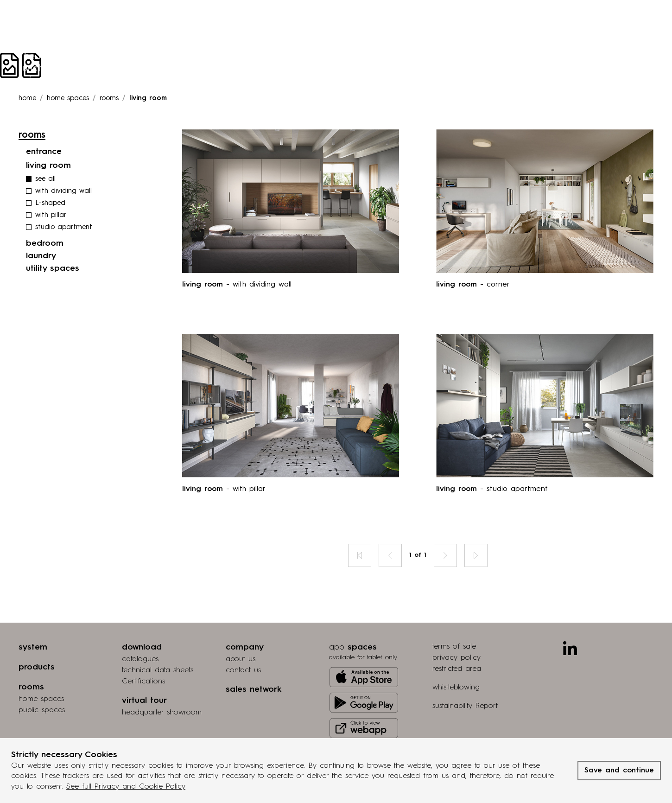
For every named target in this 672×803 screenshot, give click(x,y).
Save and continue (619, 771)
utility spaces (53, 268)
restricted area (457, 669)
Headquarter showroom (162, 713)
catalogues (140, 659)
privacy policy (456, 658)
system (33, 647)
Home (27, 99)
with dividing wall (63, 191)
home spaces (41, 699)
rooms (109, 99)
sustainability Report (465, 706)
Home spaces (68, 99)
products (37, 667)
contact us (243, 670)
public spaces (42, 710)
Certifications (143, 682)
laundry (41, 256)
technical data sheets (158, 670)
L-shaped (50, 203)
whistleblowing (456, 688)
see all (45, 179)
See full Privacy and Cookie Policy (126, 787)
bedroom (45, 243)
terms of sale (454, 647)
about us (241, 659)
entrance (44, 152)
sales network (254, 689)
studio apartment (64, 227)
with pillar (51, 215)
